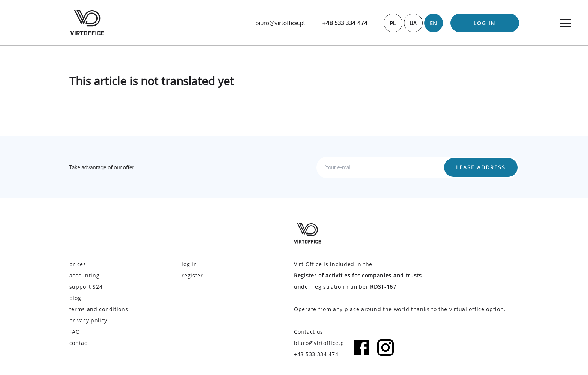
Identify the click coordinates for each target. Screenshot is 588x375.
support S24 (86, 287)
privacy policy (88, 320)
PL (393, 23)
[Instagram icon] (385, 349)
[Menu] (565, 23)
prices (78, 264)
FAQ (75, 332)
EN (433, 23)
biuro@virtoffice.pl (280, 23)
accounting (85, 275)
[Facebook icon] (361, 349)
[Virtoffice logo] (87, 23)
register (192, 275)
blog (75, 298)
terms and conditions (99, 309)
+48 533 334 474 (345, 23)
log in (485, 23)
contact (79, 343)
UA (413, 23)
